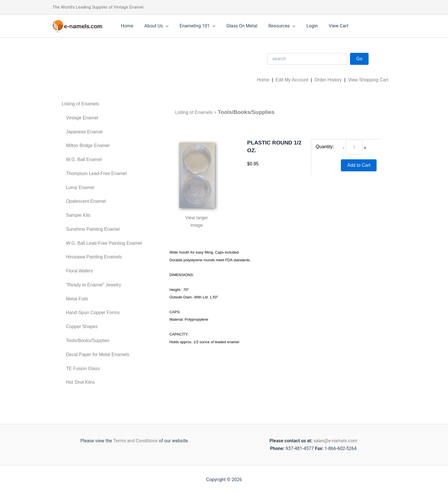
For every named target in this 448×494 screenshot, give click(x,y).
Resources (273, 26)
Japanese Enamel (84, 132)
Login (302, 26)
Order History (328, 80)
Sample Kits (78, 215)
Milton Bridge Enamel (88, 145)
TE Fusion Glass (83, 369)
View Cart (326, 26)
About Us (154, 26)
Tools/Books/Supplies (88, 341)
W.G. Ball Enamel (84, 159)
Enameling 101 (193, 26)
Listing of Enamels (80, 104)
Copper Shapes (82, 327)
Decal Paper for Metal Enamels (98, 355)
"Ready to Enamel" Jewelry (94, 285)
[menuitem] (102, 104)
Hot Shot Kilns (80, 382)
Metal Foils (77, 299)
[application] (163, 26)
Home (126, 26)
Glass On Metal (235, 26)
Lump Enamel (80, 187)
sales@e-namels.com (335, 441)
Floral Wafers (80, 271)
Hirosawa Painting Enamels (94, 257)
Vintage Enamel (82, 118)
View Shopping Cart (368, 80)
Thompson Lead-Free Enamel (96, 173)
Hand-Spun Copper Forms (93, 313)
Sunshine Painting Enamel (93, 229)
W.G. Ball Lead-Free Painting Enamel (104, 243)
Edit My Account (292, 80)
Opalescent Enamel (86, 201)
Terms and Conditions (135, 441)
